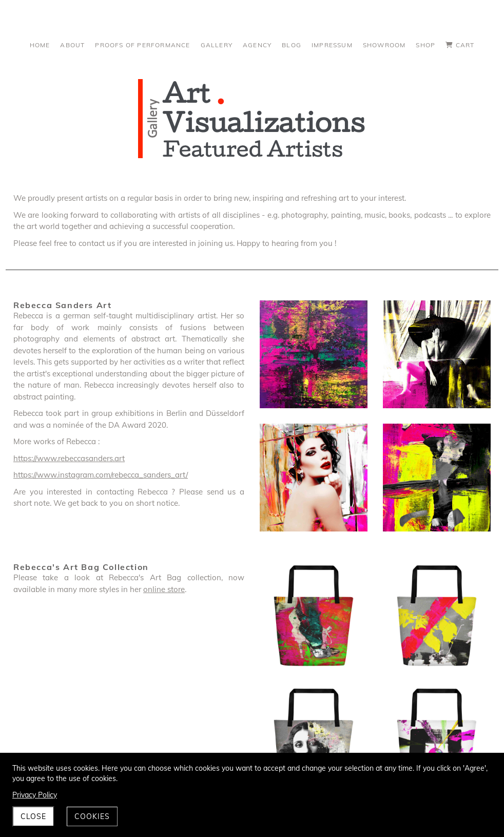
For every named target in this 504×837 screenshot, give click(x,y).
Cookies (92, 816)
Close (33, 816)
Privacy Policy (35, 795)
